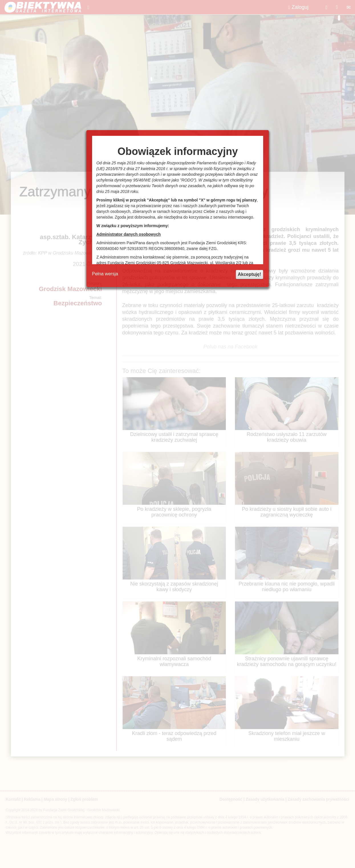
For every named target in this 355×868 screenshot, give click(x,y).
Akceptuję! (249, 274)
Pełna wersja (105, 274)
